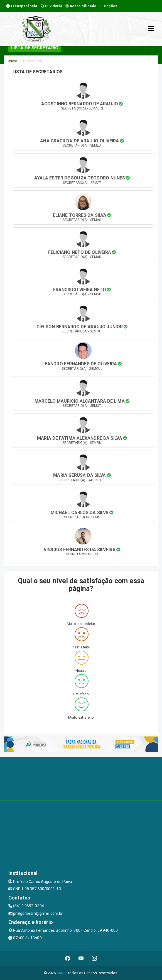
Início (13, 61)
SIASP (62, 973)
